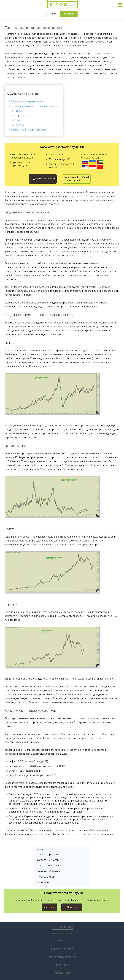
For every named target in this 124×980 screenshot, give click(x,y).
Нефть (17, 111)
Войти (53, 14)
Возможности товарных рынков (29, 130)
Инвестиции (44, 882)
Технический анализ (48, 871)
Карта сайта (62, 941)
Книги (40, 850)
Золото (18, 120)
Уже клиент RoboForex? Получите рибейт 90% (77, 179)
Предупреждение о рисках (62, 949)
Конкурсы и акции (63, 973)
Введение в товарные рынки (27, 101)
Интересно (50, 907)
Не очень (72, 907)
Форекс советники (48, 865)
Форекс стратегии (48, 854)
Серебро (19, 125)
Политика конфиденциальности (62, 957)
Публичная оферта (62, 965)
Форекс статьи (46, 877)
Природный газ (22, 116)
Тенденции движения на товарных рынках (34, 106)
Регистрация (69, 14)
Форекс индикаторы (49, 860)
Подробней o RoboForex (43, 178)
